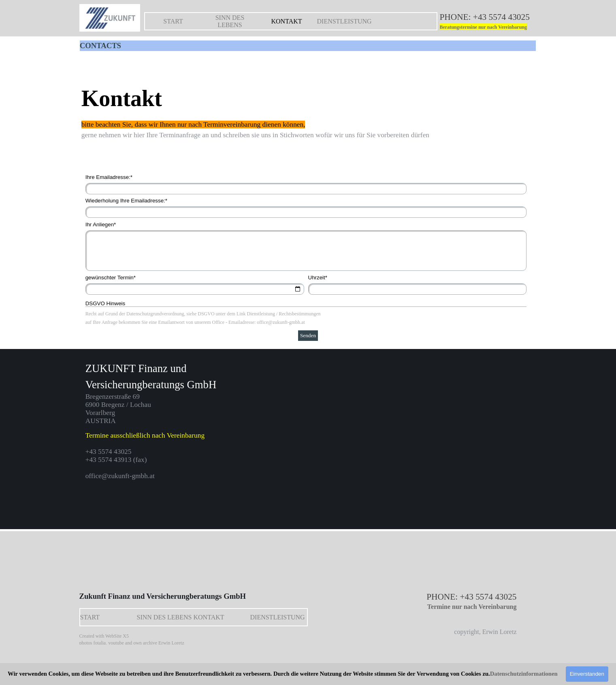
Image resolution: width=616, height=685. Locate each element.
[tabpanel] (490, 22)
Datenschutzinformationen (524, 674)
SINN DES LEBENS (230, 21)
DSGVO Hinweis (106, 303)
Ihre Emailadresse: (109, 177)
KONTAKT (286, 21)
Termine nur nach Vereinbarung (472, 607)
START (173, 21)
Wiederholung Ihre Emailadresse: (126, 201)
